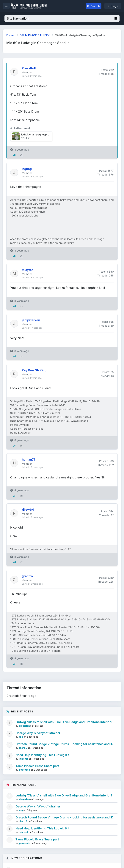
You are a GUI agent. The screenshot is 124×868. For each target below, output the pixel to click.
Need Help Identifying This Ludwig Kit (42, 755)
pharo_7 (23, 748)
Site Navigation (62, 18)
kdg (21, 737)
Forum (10, 35)
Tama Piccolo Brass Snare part (37, 766)
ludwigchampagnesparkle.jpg (39, 134)
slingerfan (24, 726)
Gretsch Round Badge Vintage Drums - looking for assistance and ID (64, 744)
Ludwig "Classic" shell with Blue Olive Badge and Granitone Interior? (64, 722)
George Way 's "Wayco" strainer (38, 733)
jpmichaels (25, 770)
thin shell (24, 759)
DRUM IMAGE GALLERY (35, 35)
